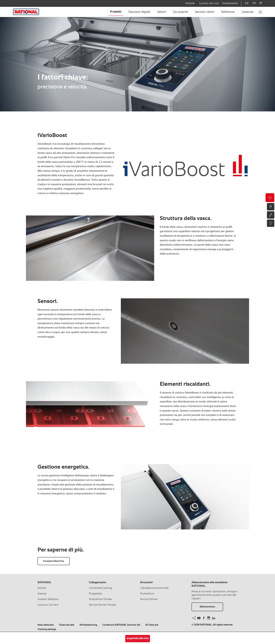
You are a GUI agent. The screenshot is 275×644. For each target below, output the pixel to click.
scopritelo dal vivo (138, 638)
